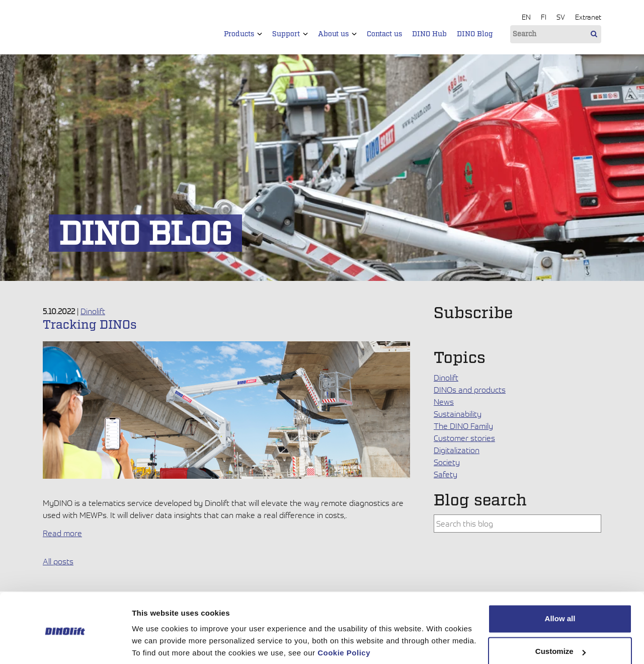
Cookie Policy (344, 616)
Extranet (588, 17)
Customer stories (464, 438)
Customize (560, 615)
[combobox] (517, 524)
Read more (62, 533)
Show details (155, 644)
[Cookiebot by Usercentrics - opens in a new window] (65, 644)
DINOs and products (470, 390)
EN (526, 17)
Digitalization (457, 450)
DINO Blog (475, 34)
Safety (446, 474)
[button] (260, 34)
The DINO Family (463, 426)
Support (290, 34)
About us (337, 34)
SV (561, 17)
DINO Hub (429, 34)
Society (447, 462)
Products (243, 34)
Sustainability (458, 414)
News (444, 402)
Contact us (384, 34)
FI (544, 17)
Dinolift (93, 311)
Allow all (560, 582)
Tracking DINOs (90, 325)
